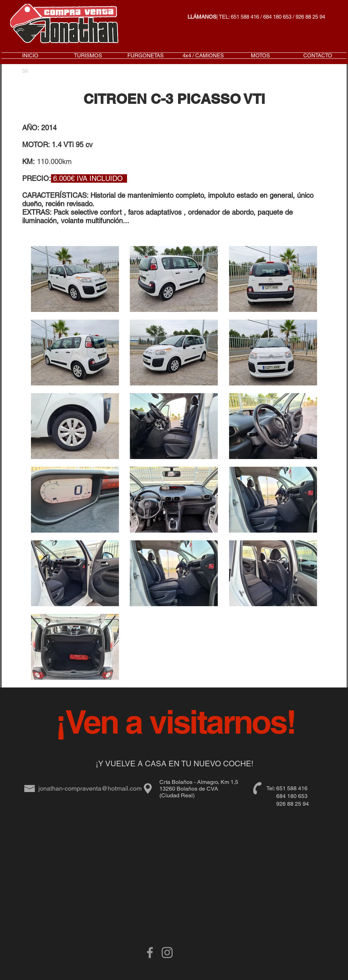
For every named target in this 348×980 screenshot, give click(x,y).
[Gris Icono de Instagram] (167, 953)
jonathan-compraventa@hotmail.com (90, 788)
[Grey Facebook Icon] (150, 953)
